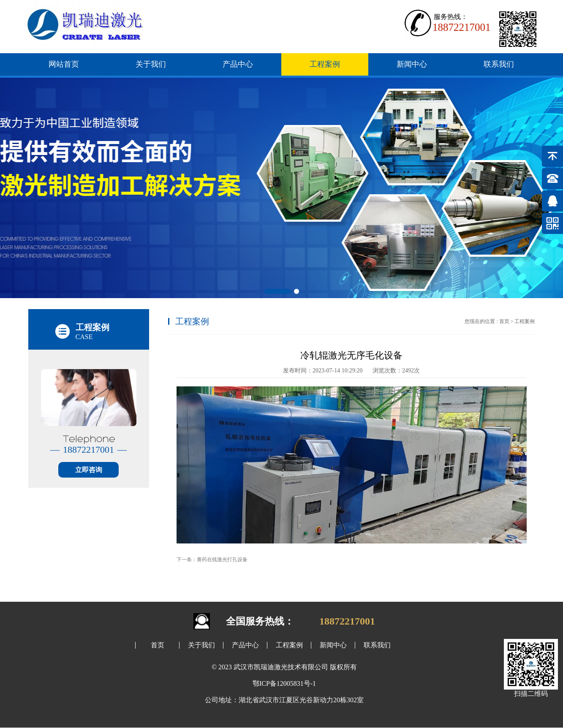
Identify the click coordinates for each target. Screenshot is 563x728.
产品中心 (238, 64)
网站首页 (64, 64)
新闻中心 (412, 64)
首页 (504, 321)
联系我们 (499, 64)
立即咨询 (89, 470)
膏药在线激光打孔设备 (222, 560)
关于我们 (151, 64)
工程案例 (325, 64)
